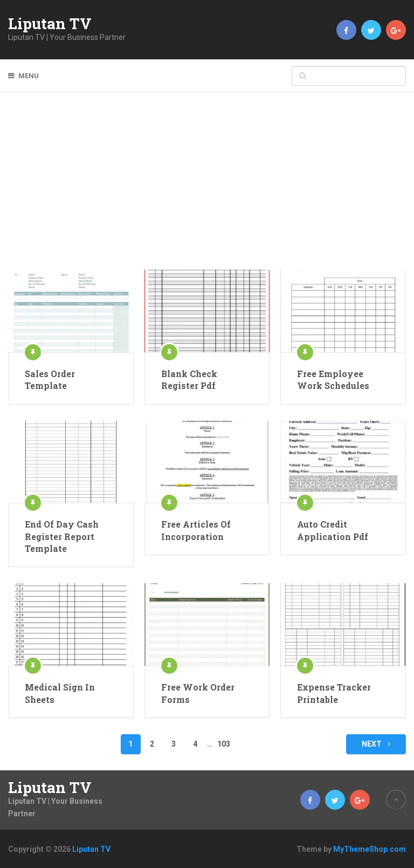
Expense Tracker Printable (334, 693)
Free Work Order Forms (198, 693)
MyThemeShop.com (370, 849)
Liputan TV (50, 24)
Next (376, 744)
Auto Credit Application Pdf (333, 530)
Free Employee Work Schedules (333, 380)
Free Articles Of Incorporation (196, 530)
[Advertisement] (207, 189)
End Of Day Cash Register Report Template (62, 536)
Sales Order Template (50, 380)
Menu (29, 76)
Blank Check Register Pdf (189, 380)
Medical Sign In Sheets (60, 693)
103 (224, 744)
